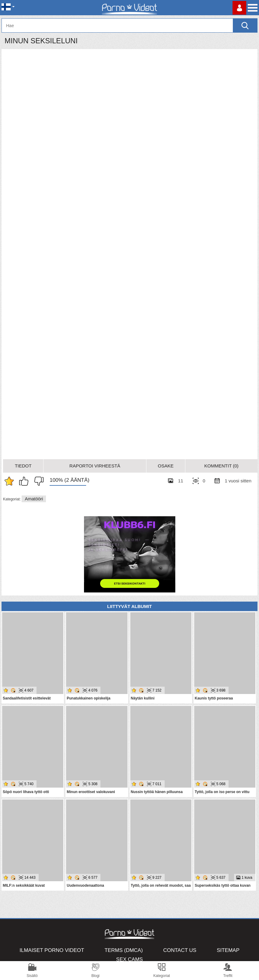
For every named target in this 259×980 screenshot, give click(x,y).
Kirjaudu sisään (239, 8)
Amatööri (34, 499)
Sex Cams (130, 959)
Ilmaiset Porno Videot (52, 950)
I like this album (25, 481)
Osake (166, 466)
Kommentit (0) (221, 466)
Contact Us (180, 950)
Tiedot (23, 466)
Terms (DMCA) (124, 950)
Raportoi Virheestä (95, 466)
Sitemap (228, 950)
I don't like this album (37, 481)
